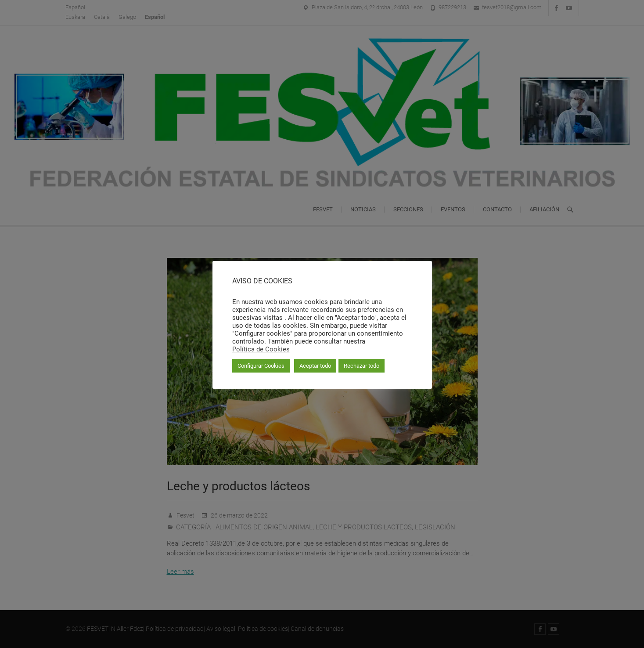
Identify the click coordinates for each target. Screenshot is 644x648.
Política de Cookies (261, 349)
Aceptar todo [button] (315, 366)
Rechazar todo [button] (362, 366)
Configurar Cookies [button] (261, 366)
